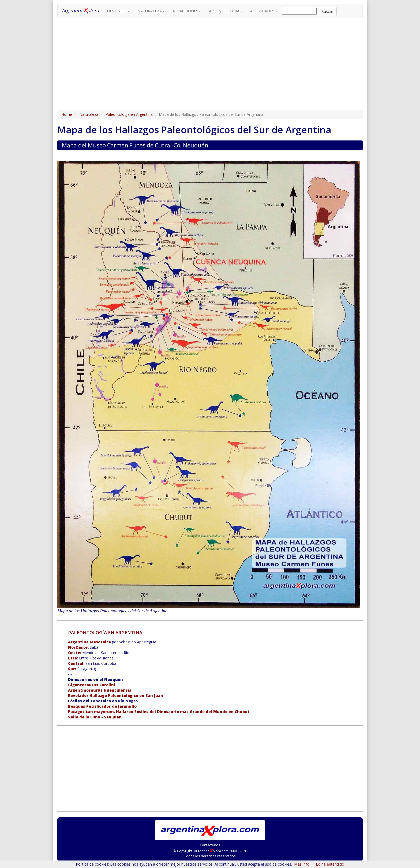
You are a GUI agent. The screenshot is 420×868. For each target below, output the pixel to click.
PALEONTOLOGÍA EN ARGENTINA (105, 633)
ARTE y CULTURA (226, 11)
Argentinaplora (80, 10)
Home (67, 114)
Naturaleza (89, 114)
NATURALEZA (151, 11)
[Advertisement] (210, 61)
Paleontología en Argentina (129, 114)
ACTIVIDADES (264, 11)
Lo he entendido (330, 864)
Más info (302, 864)
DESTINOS (118, 11)
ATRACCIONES (187, 11)
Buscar (327, 11)
